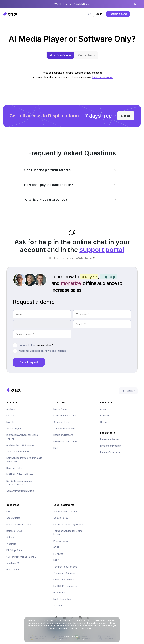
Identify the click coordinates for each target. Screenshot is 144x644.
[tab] (61, 55)
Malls (56, 448)
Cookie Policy (61, 518)
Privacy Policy (61, 541)
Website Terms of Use (65, 511)
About (103, 409)
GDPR (56, 547)
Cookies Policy (89, 626)
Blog (9, 511)
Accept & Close (72, 637)
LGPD (56, 560)
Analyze (11, 409)
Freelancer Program (111, 446)
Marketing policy (62, 599)
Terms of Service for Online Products (68, 533)
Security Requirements (65, 567)
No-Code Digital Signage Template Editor (20, 483)
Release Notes (14, 531)
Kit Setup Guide (14, 550)
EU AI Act (58, 554)
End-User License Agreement (69, 524)
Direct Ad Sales (14, 468)
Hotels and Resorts (63, 435)
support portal (102, 250)
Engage (10, 415)
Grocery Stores (61, 422)
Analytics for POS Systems (20, 445)
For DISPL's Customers (65, 586)
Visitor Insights (14, 428)
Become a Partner (110, 439)
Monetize (11, 422)
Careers (104, 422)
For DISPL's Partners (64, 580)
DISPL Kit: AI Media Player (20, 474)
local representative (103, 77)
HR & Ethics (59, 593)
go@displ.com (83, 258)
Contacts (105, 415)
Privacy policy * (44, 345)
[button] (89, 14)
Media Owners (61, 409)
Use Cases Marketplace (19, 524)
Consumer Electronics (65, 415)
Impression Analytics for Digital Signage (22, 437)
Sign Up (126, 116)
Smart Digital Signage (18, 451)
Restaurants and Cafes (65, 441)
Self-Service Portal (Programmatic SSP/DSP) (24, 460)
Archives (58, 606)
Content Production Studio (20, 491)
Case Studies (13, 518)
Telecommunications (64, 428)
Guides (10, 537)
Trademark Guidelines (65, 573)
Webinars (11, 544)
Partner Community (110, 452)
